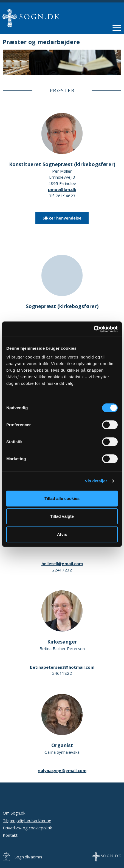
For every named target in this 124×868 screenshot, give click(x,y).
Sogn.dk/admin (28, 857)
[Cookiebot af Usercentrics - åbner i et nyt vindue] (94, 329)
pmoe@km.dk (62, 189)
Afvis (62, 534)
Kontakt (10, 835)
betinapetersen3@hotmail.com (62, 667)
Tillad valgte (62, 516)
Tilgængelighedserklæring (27, 820)
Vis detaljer (96, 481)
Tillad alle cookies (62, 498)
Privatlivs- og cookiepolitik (27, 828)
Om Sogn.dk (14, 813)
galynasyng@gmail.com (62, 770)
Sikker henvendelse (62, 218)
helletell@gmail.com (62, 564)
